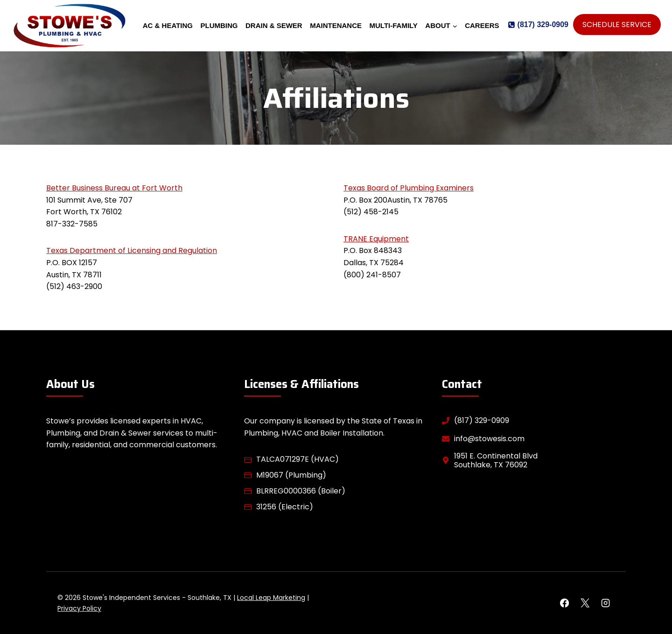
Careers (482, 25)
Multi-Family (394, 25)
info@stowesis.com (489, 439)
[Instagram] (606, 603)
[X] (585, 603)
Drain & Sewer (274, 25)
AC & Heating (168, 25)
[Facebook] (564, 603)
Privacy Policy (79, 608)
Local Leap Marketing (271, 598)
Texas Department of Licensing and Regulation (132, 250)
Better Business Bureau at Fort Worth (114, 188)
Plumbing (219, 25)
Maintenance (336, 25)
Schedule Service (617, 25)
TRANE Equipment (376, 239)
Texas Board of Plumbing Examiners (409, 188)
